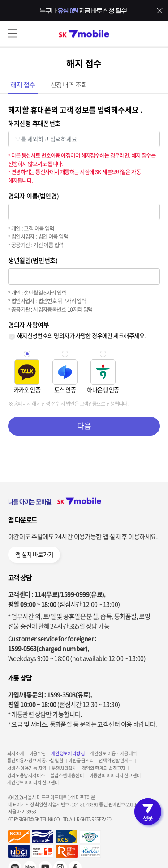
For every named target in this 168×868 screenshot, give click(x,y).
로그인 (156, 33)
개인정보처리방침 (68, 753)
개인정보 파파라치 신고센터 (33, 782)
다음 (84, 426)
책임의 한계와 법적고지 (104, 768)
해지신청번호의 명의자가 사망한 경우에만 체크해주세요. (81, 336)
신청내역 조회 (69, 85)
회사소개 (16, 753)
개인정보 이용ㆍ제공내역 (113, 753)
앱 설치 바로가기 (34, 555)
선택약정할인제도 (116, 761)
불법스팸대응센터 (67, 775)
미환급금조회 (81, 761)
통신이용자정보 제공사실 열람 (35, 761)
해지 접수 (23, 85)
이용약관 (38, 753)
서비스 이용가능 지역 (27, 768)
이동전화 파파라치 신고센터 (115, 775)
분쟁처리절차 (64, 768)
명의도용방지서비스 (26, 775)
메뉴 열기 (12, 33)
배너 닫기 (160, 11)
